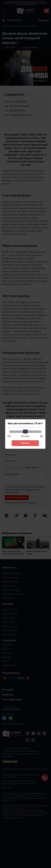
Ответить (25, 443)
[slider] (25, 432)
